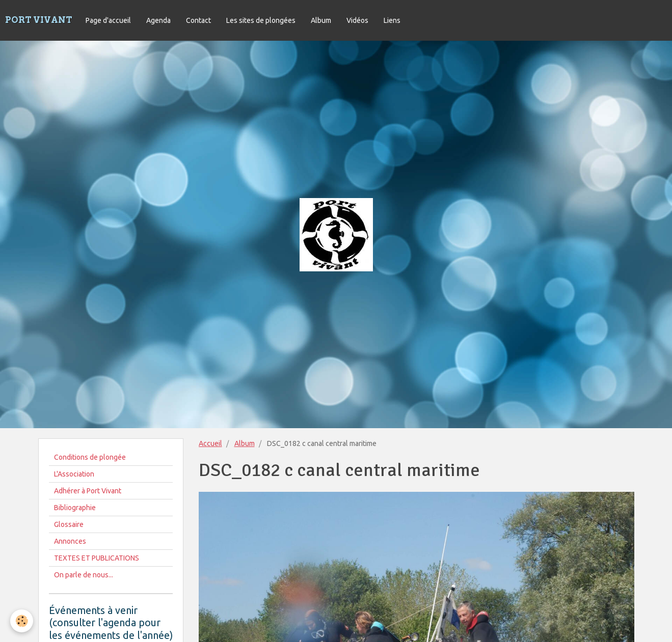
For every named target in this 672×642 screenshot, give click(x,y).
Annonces (70, 541)
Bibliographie (75, 508)
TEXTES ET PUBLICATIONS (97, 558)
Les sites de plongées (261, 20)
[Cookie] (22, 621)
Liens (392, 20)
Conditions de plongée (90, 457)
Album (321, 20)
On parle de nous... (84, 575)
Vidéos (357, 20)
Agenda (158, 20)
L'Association (74, 474)
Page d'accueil (108, 20)
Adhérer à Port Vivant (88, 491)
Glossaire (69, 524)
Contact (198, 20)
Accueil (210, 443)
